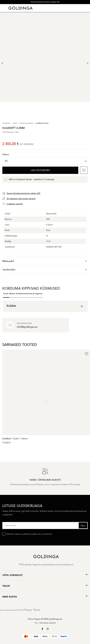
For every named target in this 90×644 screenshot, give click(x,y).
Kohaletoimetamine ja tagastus (29, 294)
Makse (12, 294)
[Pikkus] (45, 161)
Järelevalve (45, 270)
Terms (37, 610)
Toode (6, 294)
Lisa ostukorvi (40, 170)
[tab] (45, 261)
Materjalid (45, 261)
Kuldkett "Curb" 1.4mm (15, 439)
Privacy (28, 610)
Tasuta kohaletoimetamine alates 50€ (45, 2)
